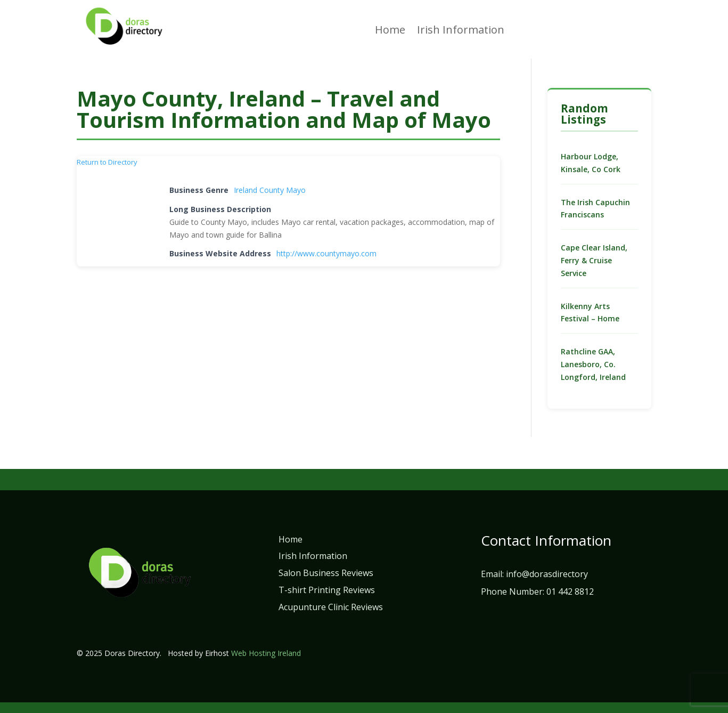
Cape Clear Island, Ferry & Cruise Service (594, 260)
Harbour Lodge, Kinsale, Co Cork (591, 163)
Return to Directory (107, 162)
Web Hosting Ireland (266, 653)
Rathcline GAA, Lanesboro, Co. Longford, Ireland (593, 364)
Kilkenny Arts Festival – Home (590, 313)
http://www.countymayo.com (326, 253)
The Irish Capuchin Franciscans (595, 209)
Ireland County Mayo (270, 190)
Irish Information (461, 31)
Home (390, 31)
